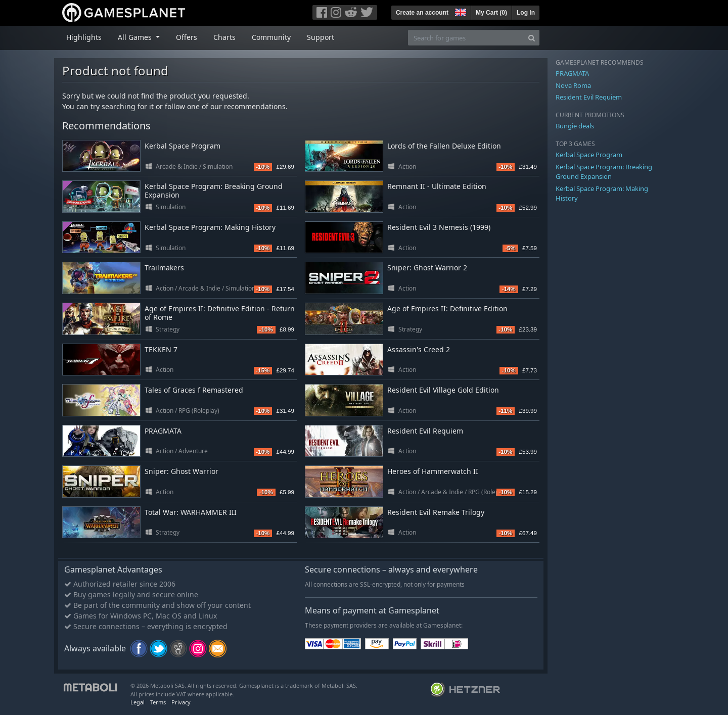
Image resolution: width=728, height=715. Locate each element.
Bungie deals (575, 126)
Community (271, 37)
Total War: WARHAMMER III (191, 512)
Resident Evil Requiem (425, 431)
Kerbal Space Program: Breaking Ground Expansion (214, 190)
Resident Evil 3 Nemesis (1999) (439, 227)
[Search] (532, 38)
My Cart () (491, 13)
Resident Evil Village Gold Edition (443, 390)
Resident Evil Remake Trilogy (436, 512)
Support (321, 37)
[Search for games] (466, 38)
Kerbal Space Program (183, 146)
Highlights (84, 37)
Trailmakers (164, 268)
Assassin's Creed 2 (419, 349)
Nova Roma (573, 85)
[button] (460, 11)
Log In (526, 13)
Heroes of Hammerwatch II (433, 471)
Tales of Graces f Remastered (194, 390)
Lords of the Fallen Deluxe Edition (444, 146)
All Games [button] (136, 37)
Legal (138, 702)
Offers (187, 37)
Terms (158, 702)
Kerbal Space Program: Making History (210, 227)
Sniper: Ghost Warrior (181, 471)
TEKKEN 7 (161, 349)
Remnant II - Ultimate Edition (437, 186)
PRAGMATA (163, 431)
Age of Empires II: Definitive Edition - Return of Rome (220, 313)
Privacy (181, 702)
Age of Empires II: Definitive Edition (447, 308)
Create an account (422, 13)
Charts (224, 37)
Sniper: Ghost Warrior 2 (427, 268)
